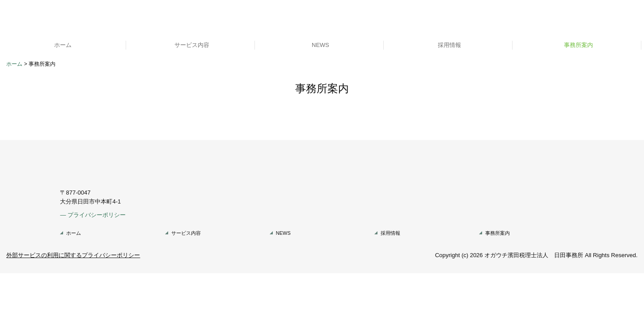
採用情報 (449, 45)
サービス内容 (192, 45)
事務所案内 (578, 45)
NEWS (320, 45)
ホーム (63, 45)
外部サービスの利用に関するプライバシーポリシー (73, 255)
